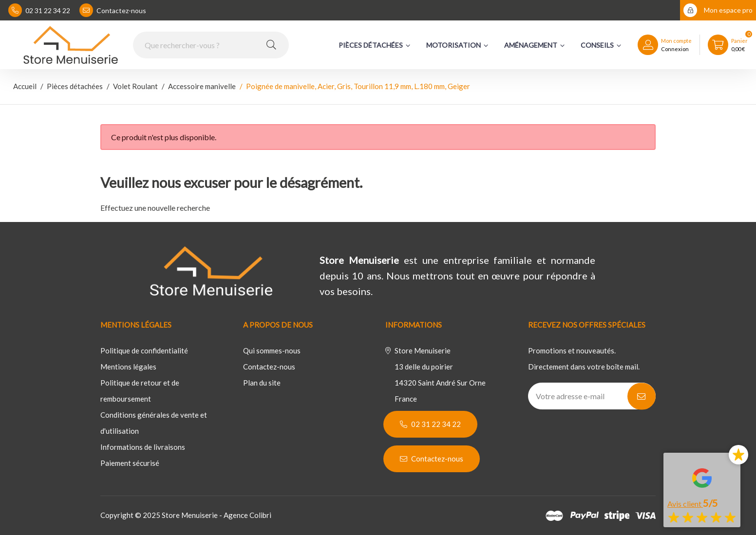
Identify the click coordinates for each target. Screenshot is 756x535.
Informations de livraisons (143, 447)
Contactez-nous (113, 10)
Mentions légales (128, 367)
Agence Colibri (247, 515)
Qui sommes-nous (272, 351)
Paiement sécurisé (130, 463)
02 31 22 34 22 (39, 10)
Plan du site (262, 383)
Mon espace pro (718, 10)
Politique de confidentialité (144, 351)
